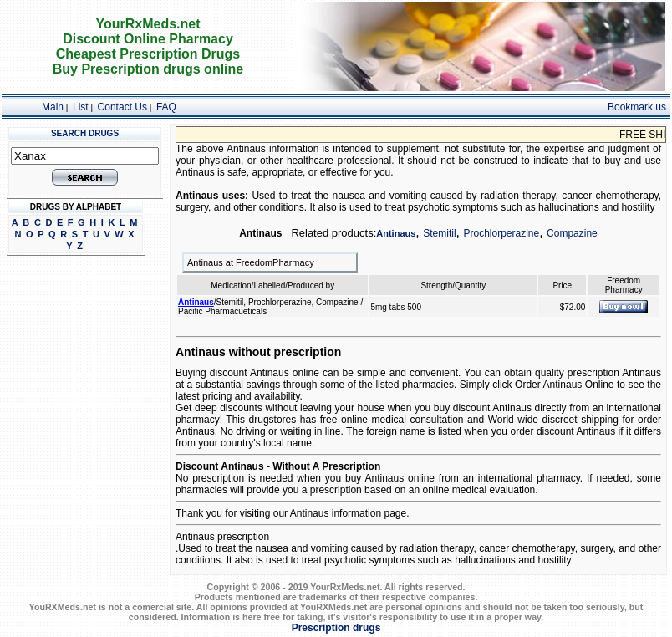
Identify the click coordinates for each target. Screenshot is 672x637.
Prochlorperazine (501, 233)
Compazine (572, 233)
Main (53, 107)
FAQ (166, 107)
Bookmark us (637, 107)
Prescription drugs (336, 628)
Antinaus (396, 233)
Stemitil (439, 233)
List (81, 107)
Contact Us (122, 107)
